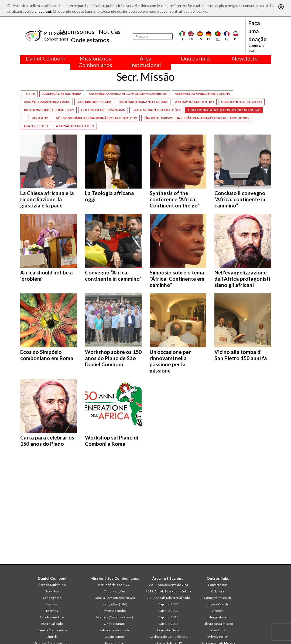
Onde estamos (90, 40)
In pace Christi (218, 604)
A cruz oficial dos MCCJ (115, 585)
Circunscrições (115, 591)
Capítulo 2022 (168, 624)
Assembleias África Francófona (202, 94)
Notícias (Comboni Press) (115, 617)
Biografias (52, 591)
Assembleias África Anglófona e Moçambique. (128, 94)
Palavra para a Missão (115, 630)
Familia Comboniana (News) (115, 598)
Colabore (218, 591)
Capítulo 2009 (168, 611)
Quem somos (77, 31)
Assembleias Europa (94, 102)
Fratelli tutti (36, 126)
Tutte (30, 94)
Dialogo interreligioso (241, 102)
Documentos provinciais (103, 110)
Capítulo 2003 (168, 604)
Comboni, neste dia (218, 598)
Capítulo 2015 (168, 617)
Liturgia (52, 637)
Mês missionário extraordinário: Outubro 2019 (96, 118)
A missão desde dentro (194, 102)
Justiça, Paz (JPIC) (115, 604)
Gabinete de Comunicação (168, 637)
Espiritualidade (52, 624)
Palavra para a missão (218, 624)
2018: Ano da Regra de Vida (168, 585)
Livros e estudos (115, 611)
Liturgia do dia (218, 617)
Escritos (52, 611)
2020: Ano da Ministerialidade (168, 598)
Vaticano (40, 118)
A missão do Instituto (75, 126)
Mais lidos (218, 630)
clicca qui (43, 11)
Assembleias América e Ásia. (47, 102)
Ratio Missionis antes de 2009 (143, 102)
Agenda (218, 611)
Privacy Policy (218, 637)
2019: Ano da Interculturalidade (168, 591)
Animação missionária (62, 94)
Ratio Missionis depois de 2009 (49, 110)
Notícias (110, 31)
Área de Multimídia (52, 585)
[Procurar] (153, 36)
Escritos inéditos (52, 617)
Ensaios (52, 604)
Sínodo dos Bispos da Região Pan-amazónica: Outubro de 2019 (197, 118)
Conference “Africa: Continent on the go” (224, 110)
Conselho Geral (168, 630)
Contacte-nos (218, 585)
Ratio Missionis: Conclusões (157, 110)
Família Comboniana (52, 630)
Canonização (52, 598)
